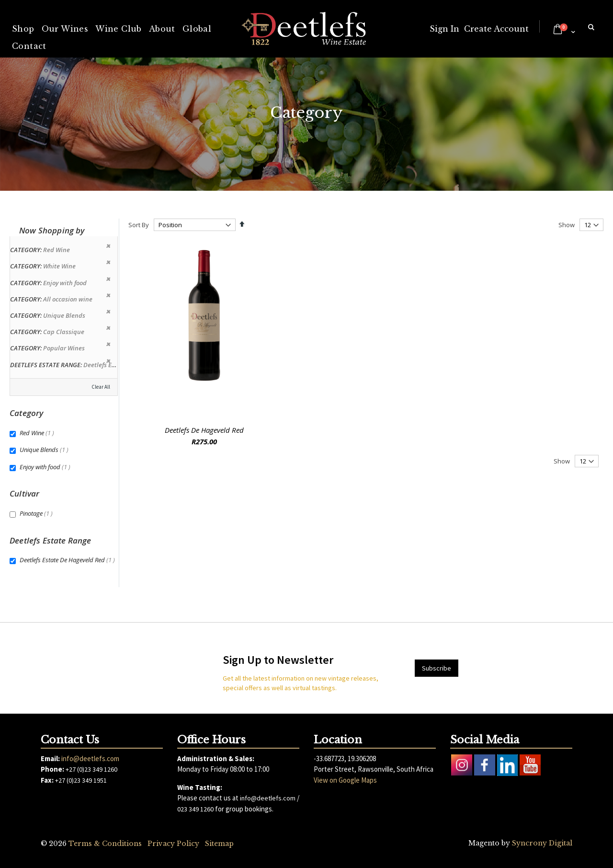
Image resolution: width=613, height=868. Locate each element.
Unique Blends (45, 450)
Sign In (444, 29)
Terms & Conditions (105, 844)
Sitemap (219, 844)
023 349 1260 (195, 809)
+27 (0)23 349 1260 (91, 769)
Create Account (496, 29)
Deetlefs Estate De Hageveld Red (68, 560)
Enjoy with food (46, 467)
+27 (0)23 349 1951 (81, 780)
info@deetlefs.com (90, 758)
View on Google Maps (345, 780)
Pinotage (37, 513)
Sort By (139, 225)
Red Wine (38, 433)
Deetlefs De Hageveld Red (204, 430)
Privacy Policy (173, 844)
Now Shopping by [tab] (52, 230)
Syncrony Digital (542, 843)
